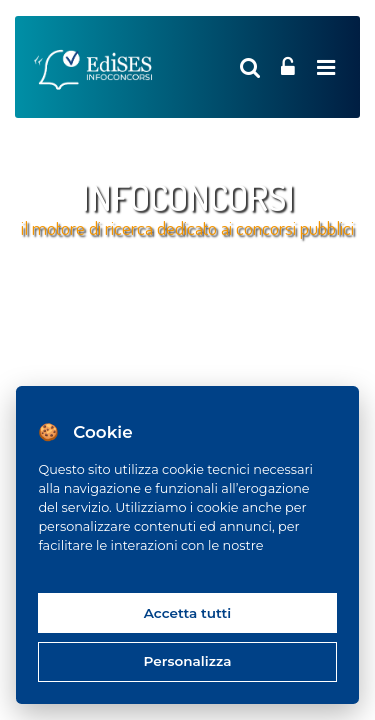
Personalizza (188, 661)
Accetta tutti (188, 613)
